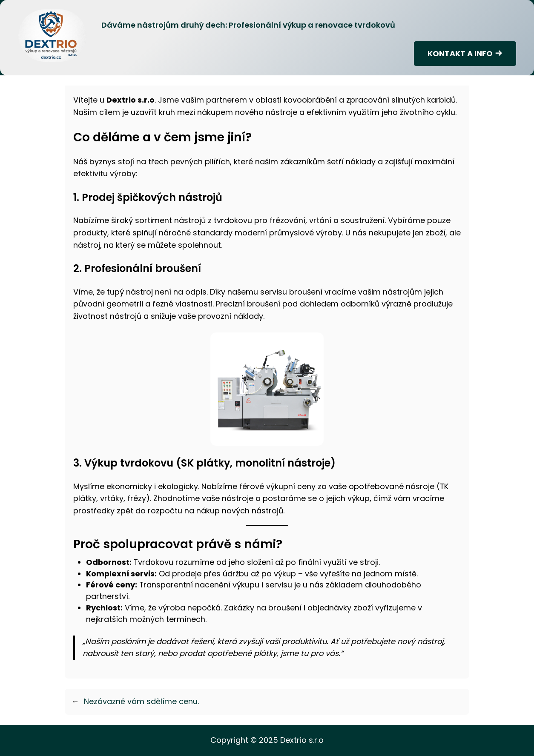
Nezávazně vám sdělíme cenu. (141, 701)
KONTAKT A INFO (460, 53)
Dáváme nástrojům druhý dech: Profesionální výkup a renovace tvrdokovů (248, 25)
